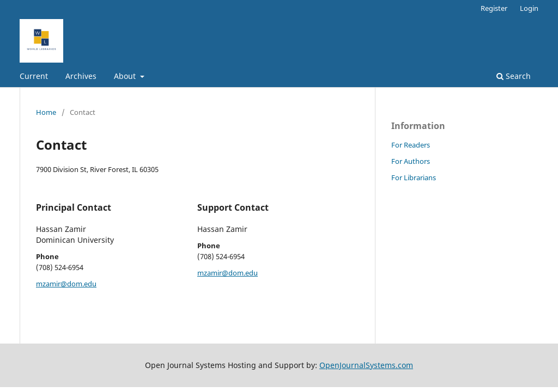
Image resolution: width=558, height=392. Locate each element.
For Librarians (414, 177)
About (126, 76)
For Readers (411, 145)
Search (514, 76)
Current (34, 76)
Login (529, 8)
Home (46, 112)
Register (494, 8)
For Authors (411, 161)
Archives (81, 76)
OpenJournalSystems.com (366, 365)
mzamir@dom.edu (66, 284)
